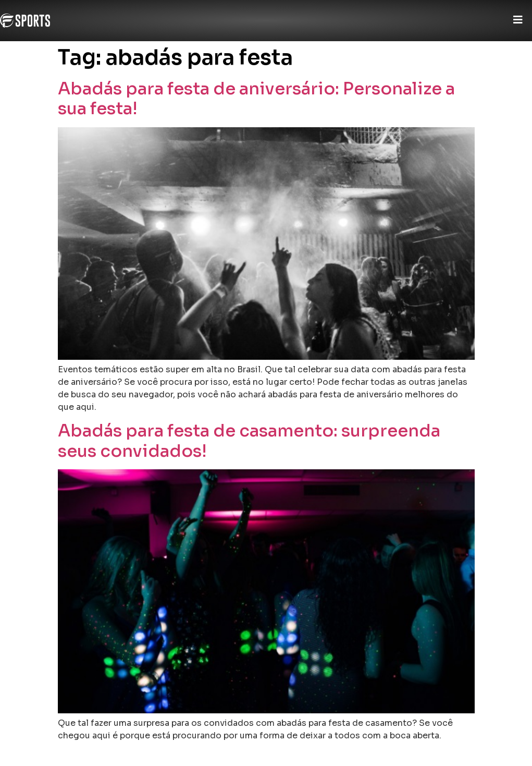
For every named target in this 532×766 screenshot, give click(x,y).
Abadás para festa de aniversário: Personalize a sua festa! (256, 99)
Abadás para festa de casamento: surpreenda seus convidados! (249, 441)
